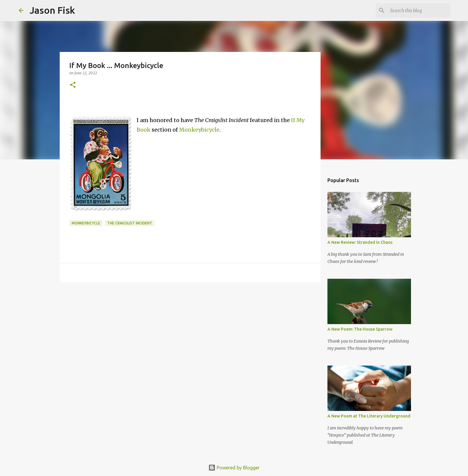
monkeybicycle (86, 223)
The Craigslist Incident (130, 223)
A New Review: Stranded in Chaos (360, 242)
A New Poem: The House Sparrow (360, 329)
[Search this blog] (419, 10)
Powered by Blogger (234, 468)
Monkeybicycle (199, 130)
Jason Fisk (52, 10)
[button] (73, 85)
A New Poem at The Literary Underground (369, 416)
